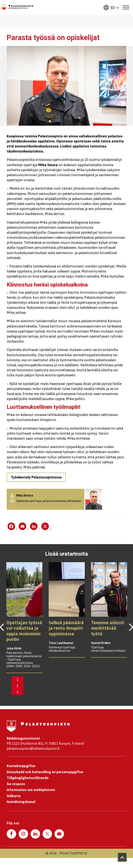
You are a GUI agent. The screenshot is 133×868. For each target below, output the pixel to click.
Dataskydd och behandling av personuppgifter (45, 772)
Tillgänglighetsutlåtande (28, 778)
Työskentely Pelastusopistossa (42, 477)
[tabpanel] (24, 618)
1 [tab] (18, 680)
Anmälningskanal (21, 802)
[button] (110, 7)
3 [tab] (18, 692)
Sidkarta (14, 796)
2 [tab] (18, 686)
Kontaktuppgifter (21, 766)
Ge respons (16, 784)
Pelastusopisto (73, 854)
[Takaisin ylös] (122, 857)
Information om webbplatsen (31, 790)
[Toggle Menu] (124, 7)
